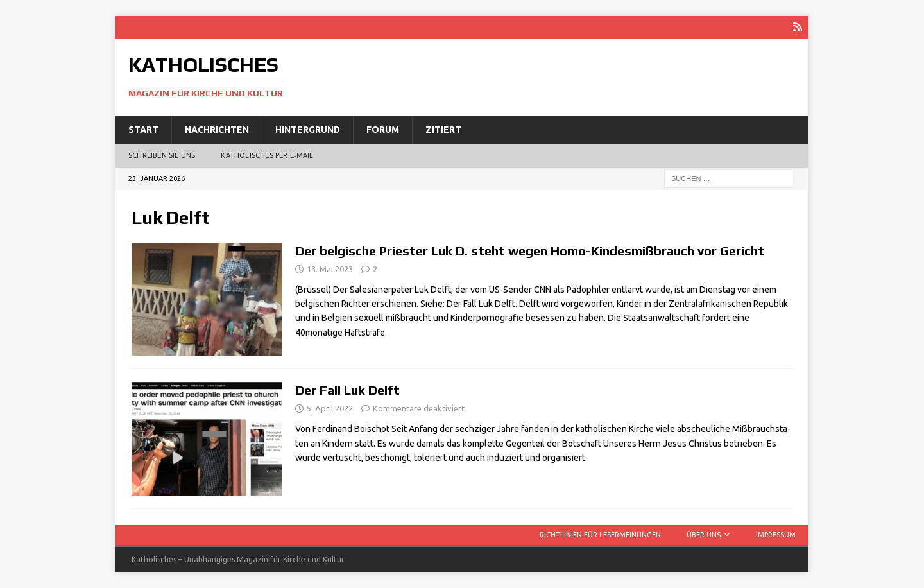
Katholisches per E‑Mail (267, 155)
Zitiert (443, 130)
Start (143, 130)
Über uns (704, 535)
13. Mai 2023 (330, 269)
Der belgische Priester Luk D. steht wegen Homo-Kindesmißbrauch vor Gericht (530, 251)
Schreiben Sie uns (162, 155)
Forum (383, 130)
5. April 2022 (330, 408)
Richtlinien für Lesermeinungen (600, 535)
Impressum (776, 535)
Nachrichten (217, 130)
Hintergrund (308, 130)
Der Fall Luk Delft (347, 390)
